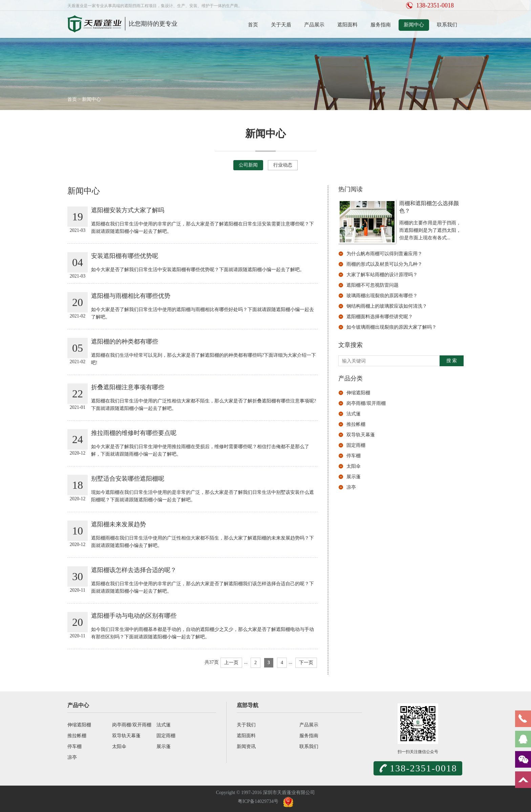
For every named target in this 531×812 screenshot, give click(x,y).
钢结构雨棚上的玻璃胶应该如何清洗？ (387, 306)
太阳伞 (354, 466)
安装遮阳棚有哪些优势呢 (125, 256)
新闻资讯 (246, 747)
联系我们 (447, 25)
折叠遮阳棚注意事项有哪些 (128, 387)
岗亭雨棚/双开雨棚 (366, 403)
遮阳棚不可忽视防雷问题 (373, 285)
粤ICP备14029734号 (258, 801)
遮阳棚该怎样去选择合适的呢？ (134, 570)
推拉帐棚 (356, 424)
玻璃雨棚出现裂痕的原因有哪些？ (382, 296)
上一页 (231, 663)
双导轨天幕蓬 (361, 435)
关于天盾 (281, 25)
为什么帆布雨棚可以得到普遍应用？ (384, 254)
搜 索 (452, 361)
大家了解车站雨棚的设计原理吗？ (382, 275)
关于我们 (246, 725)
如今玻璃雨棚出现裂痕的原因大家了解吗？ (391, 327)
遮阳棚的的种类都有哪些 (125, 342)
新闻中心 (414, 25)
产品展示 (314, 25)
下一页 (306, 663)
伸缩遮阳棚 (358, 393)
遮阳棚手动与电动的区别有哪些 (134, 616)
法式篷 (354, 414)
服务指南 (381, 25)
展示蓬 (354, 477)
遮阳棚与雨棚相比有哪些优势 (131, 296)
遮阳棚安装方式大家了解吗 (128, 210)
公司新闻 (248, 165)
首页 (253, 25)
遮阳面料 (347, 25)
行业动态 (283, 165)
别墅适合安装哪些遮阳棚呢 (128, 479)
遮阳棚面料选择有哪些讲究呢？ (380, 317)
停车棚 (354, 456)
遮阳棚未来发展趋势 (119, 524)
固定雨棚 (356, 445)
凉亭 (351, 487)
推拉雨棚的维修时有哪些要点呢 (134, 433)
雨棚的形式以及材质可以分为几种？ (384, 264)
